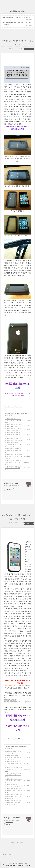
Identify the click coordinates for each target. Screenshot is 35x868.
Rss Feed (7, 865)
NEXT (22, 842)
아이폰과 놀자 (21, 414)
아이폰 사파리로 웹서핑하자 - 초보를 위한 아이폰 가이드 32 (13, 450)
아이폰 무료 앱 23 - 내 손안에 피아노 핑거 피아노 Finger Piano (13, 421)
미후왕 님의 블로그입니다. (12, 486)
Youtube (23, 865)
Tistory (16, 863)
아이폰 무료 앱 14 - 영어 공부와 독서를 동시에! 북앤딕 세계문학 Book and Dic (13, 802)
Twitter (14, 865)
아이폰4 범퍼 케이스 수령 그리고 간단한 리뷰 (17, 17)
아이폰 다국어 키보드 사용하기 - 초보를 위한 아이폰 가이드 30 (14, 781)
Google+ (28, 865)
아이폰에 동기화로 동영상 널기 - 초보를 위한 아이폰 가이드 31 (14, 462)
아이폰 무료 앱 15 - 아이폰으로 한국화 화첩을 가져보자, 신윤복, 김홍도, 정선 (14, 797)
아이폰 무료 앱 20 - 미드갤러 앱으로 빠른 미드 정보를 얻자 (13, 435)
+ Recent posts (6, 854)
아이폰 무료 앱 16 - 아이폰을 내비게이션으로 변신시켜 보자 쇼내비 (14, 791)
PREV (13, 842)
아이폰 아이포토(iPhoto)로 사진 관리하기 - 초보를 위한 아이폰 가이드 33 (14, 445)
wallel (26, 863)
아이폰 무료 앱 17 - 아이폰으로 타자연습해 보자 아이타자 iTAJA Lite (14, 456)
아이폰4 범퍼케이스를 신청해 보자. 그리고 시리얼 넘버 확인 (17, 23)
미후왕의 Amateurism (12, 483)
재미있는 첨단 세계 (11, 414)
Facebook (18, 865)
